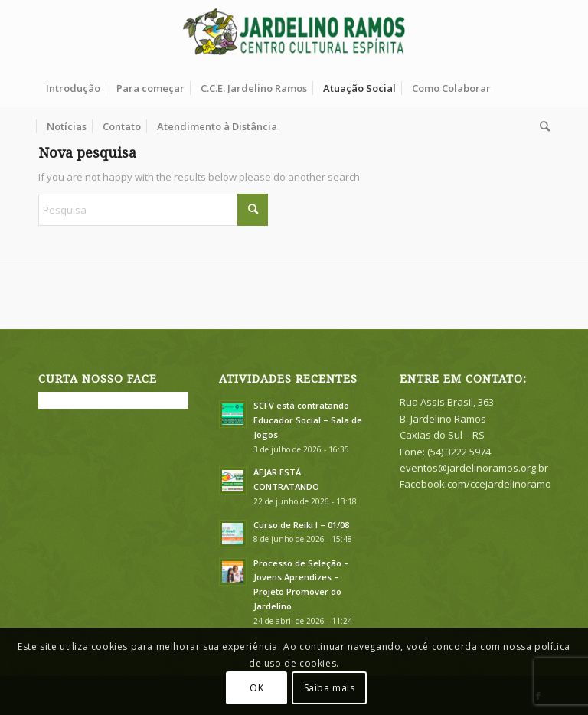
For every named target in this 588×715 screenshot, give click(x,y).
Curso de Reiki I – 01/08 (301, 525)
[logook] (294, 34)
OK (256, 688)
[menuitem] (73, 88)
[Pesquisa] (541, 126)
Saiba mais (330, 688)
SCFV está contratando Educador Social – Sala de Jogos (308, 420)
